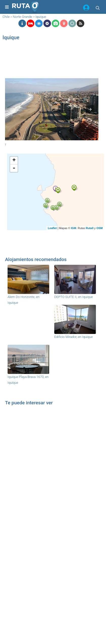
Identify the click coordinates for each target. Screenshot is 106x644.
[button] (86, 9)
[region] (46, 59)
